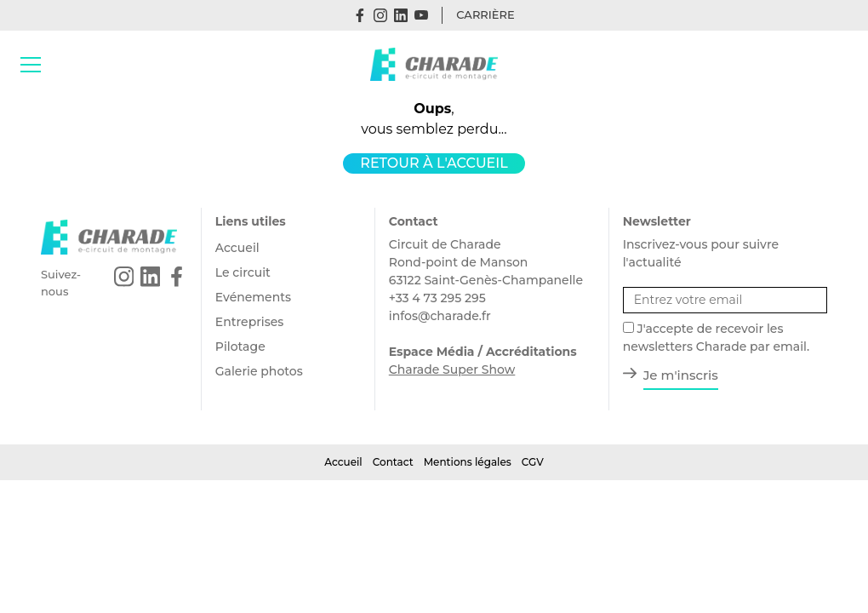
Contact (393, 462)
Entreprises (250, 322)
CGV (533, 462)
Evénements (253, 297)
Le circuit (243, 272)
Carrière (485, 14)
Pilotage (240, 347)
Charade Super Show (452, 370)
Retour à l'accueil (434, 163)
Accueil (237, 248)
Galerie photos (259, 371)
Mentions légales (468, 462)
